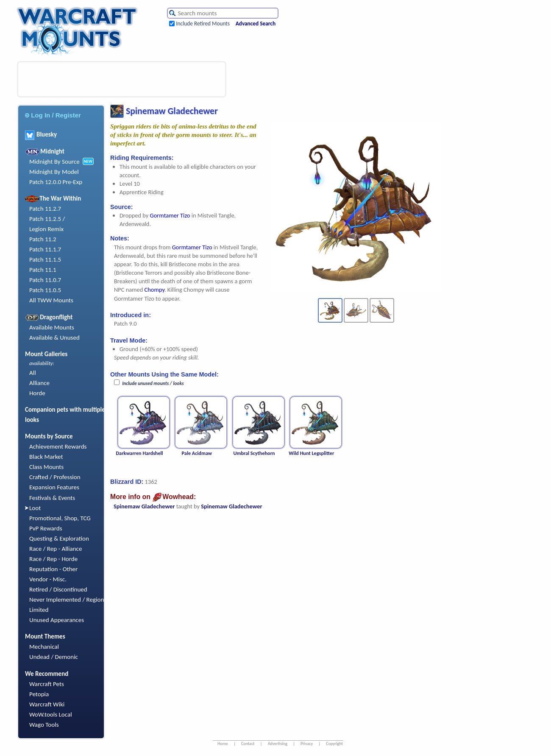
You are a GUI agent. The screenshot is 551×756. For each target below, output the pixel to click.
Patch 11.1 (43, 270)
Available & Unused (54, 338)
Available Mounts (52, 327)
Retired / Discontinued (58, 589)
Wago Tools (44, 725)
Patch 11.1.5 (45, 259)
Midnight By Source (54, 162)
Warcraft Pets (47, 684)
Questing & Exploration (59, 538)
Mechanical (44, 647)
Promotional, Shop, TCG (60, 518)
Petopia (39, 694)
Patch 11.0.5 (45, 290)
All (33, 373)
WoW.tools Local (51, 714)
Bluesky (41, 134)
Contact (248, 743)
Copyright (334, 743)
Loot (35, 508)
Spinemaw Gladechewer (144, 506)
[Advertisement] (122, 79)
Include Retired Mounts (203, 24)
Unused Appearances (57, 620)
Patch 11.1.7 (45, 249)
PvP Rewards (46, 528)
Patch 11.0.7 (45, 280)
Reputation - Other (53, 569)
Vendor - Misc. (48, 579)
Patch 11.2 (43, 239)
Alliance (39, 383)
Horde (37, 393)
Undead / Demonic (54, 657)
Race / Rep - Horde (53, 559)
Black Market (46, 457)
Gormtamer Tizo (170, 215)
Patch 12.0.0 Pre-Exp (56, 182)
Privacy (307, 743)
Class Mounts (46, 467)
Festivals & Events (52, 498)
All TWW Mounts (51, 300)
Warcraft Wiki (47, 704)
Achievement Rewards (58, 446)
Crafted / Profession (55, 477)
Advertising (278, 743)
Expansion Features (54, 487)
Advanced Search (256, 24)
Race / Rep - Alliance (56, 549)
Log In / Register (53, 115)
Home (223, 743)
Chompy (154, 290)
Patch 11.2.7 (45, 209)
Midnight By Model (54, 172)
